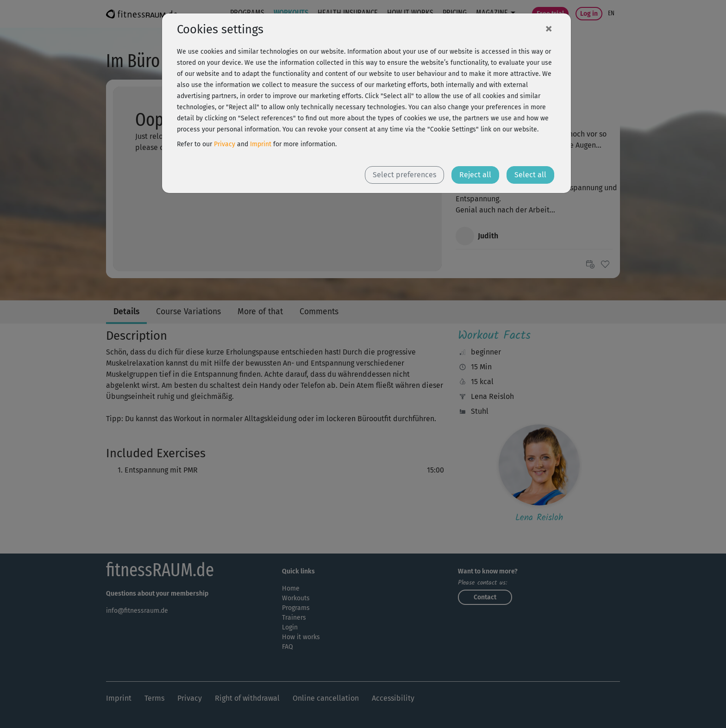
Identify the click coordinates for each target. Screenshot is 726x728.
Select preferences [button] (404, 175)
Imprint (261, 144)
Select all (530, 175)
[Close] (549, 28)
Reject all (475, 175)
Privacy (225, 144)
